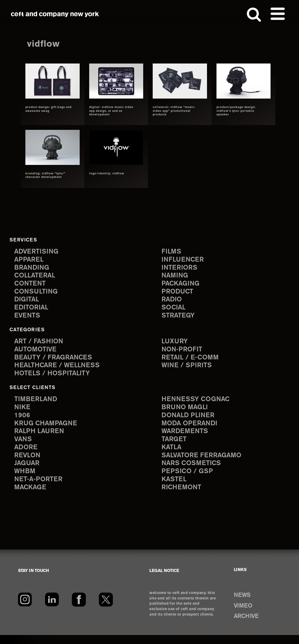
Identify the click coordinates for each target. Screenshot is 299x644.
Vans (24, 446)
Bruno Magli (187, 412)
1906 (23, 420)
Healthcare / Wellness (60, 369)
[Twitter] (106, 608)
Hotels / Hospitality (55, 378)
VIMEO (246, 614)
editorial (33, 310)
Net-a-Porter (40, 488)
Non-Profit (184, 352)
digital (28, 302)
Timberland (38, 403)
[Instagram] (25, 608)
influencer (184, 260)
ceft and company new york (55, 14)
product (179, 293)
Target (175, 446)
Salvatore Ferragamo (205, 462)
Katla (172, 454)
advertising (38, 251)
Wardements (187, 437)
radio (173, 302)
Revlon (28, 462)
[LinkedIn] (52, 608)
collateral (36, 276)
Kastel (175, 488)
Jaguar (28, 471)
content (31, 285)
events (28, 319)
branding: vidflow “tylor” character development (49, 175)
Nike (23, 412)
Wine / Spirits (189, 369)
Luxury (176, 344)
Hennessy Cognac (198, 403)
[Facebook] (79, 608)
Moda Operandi (192, 429)
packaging (182, 285)
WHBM (26, 479)
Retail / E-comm (192, 361)
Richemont (183, 496)
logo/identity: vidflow (110, 173)
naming (176, 276)
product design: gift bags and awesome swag (44, 111)
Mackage (32, 496)
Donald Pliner (190, 420)
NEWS (244, 604)
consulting (38, 293)
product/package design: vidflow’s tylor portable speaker (238, 111)
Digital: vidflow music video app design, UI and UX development (113, 111)
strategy (179, 319)
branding (33, 268)
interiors (181, 268)
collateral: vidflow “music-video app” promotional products (173, 111)
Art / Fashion (41, 344)
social (175, 310)
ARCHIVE (250, 625)
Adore (27, 454)
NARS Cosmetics (194, 471)
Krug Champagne (48, 429)
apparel (30, 260)
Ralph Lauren (41, 437)
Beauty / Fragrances (56, 361)
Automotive (37, 352)
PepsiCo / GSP (189, 479)
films (172, 251)
